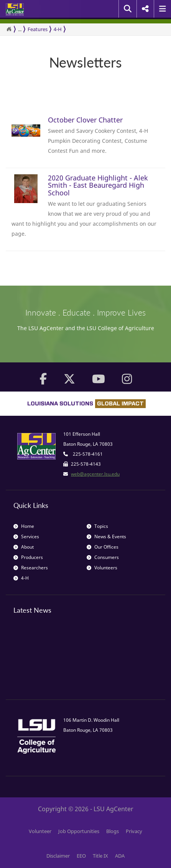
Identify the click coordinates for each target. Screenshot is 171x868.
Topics (97, 526)
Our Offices (103, 547)
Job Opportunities (79, 831)
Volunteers (102, 568)
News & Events (106, 537)
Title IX (100, 856)
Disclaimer (58, 856)
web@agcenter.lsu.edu (95, 474)
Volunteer (40, 831)
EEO (81, 856)
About (24, 547)
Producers (28, 557)
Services (26, 537)
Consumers (103, 557)
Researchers (31, 568)
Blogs (113, 831)
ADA (120, 856)
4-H (58, 29)
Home (24, 526)
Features (38, 29)
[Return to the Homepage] (9, 29)
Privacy (134, 831)
